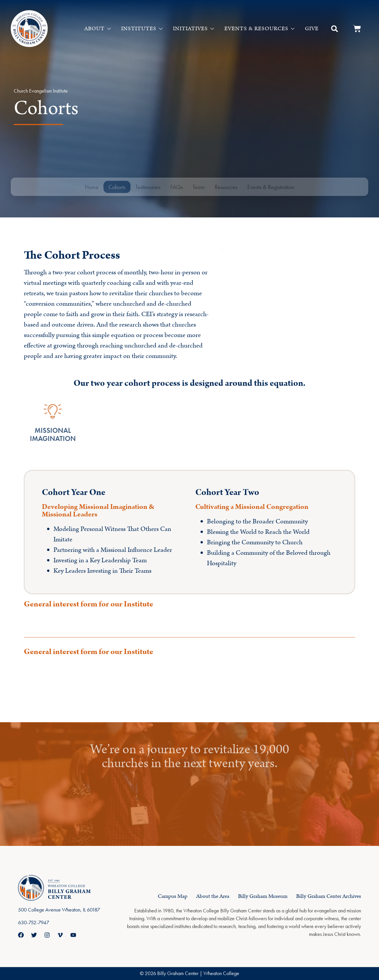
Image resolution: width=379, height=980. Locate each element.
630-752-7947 (34, 922)
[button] (335, 29)
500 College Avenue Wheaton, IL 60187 (59, 910)
